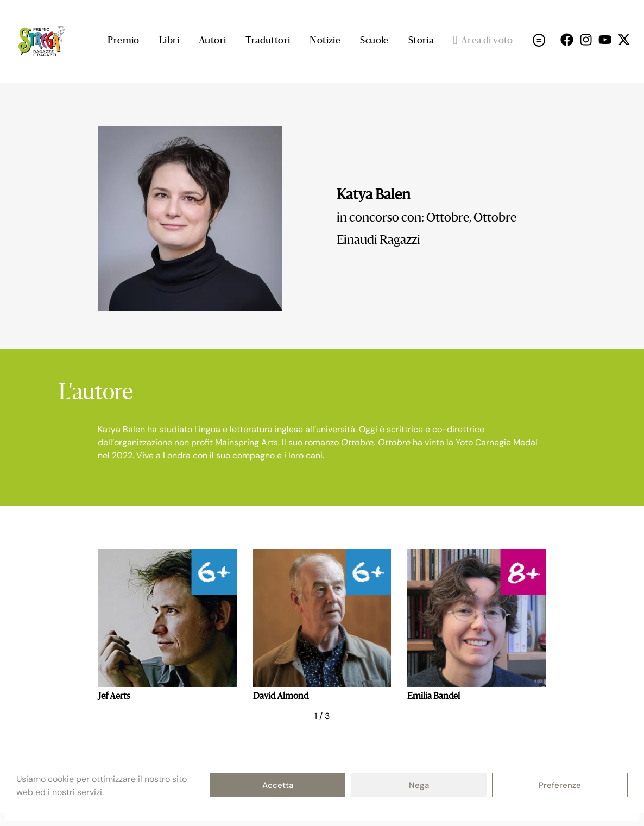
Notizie (325, 41)
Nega (419, 785)
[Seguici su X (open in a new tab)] (624, 40)
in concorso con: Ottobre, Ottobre (427, 218)
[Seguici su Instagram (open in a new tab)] (586, 40)
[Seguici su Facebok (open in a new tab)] (567, 40)
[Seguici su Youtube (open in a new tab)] (605, 40)
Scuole (374, 41)
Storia (421, 41)
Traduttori (268, 41)
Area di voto (483, 41)
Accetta (278, 785)
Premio (123, 41)
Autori (212, 41)
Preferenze (560, 785)
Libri (169, 41)
